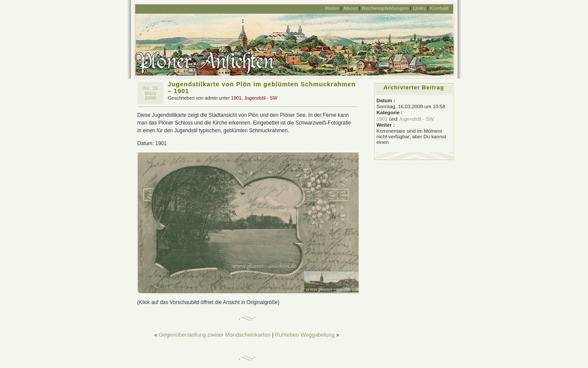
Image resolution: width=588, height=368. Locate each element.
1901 (236, 98)
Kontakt (439, 8)
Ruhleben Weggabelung (305, 335)
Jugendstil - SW (260, 98)
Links (419, 8)
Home (332, 8)
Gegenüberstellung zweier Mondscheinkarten (215, 335)
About (350, 8)
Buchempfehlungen (385, 8)
